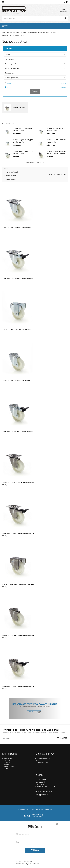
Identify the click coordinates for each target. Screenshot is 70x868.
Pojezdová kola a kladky (17, 33)
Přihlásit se (62, 738)
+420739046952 (64, 2)
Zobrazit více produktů (34, 163)
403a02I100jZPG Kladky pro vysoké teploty (17, 330)
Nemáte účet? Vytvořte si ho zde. (28, 864)
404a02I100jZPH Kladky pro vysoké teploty (17, 228)
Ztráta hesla (6, 765)
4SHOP (40, 816)
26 (58, 174)
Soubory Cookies (8, 766)
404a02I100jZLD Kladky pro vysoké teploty (17, 381)
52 (61, 174)
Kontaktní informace (42, 759)
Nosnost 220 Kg (19, 36)
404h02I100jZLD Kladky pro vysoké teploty (17, 431)
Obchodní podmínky (42, 763)
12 (54, 174)
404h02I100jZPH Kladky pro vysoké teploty (17, 279)
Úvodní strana (7, 759)
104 (65, 174)
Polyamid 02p (6, 36)
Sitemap (5, 768)
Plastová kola (56, 33)
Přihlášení (35, 850)
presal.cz (27, 810)
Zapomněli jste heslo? (24, 862)
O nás (37, 761)
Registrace (6, 763)
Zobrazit (35, 91)
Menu (6, 26)
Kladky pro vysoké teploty (38, 33)
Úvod (3, 33)
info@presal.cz (67, 2)
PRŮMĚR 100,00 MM (14, 108)
